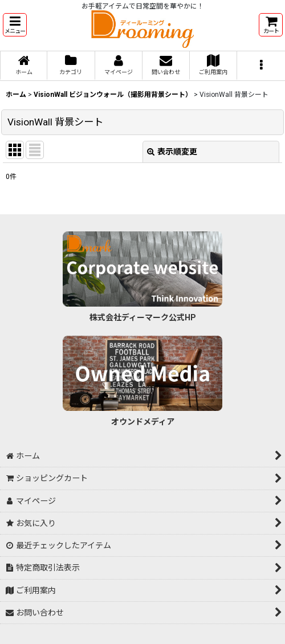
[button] (15, 25)
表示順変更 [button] (172, 152)
